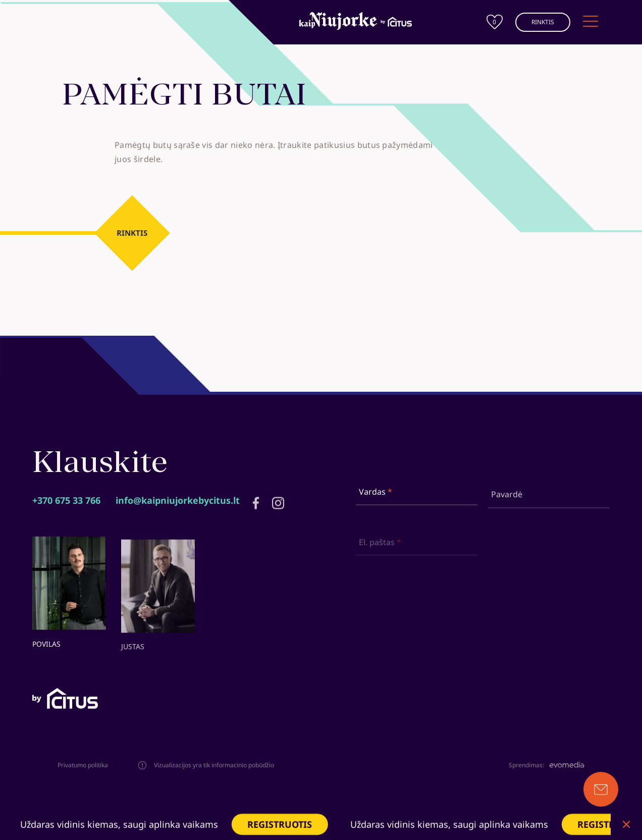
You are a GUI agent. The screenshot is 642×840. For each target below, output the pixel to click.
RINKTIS (543, 22)
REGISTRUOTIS (283, 824)
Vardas (376, 494)
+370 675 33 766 (66, 502)
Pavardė (507, 499)
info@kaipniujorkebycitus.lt (178, 502)
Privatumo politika (83, 765)
